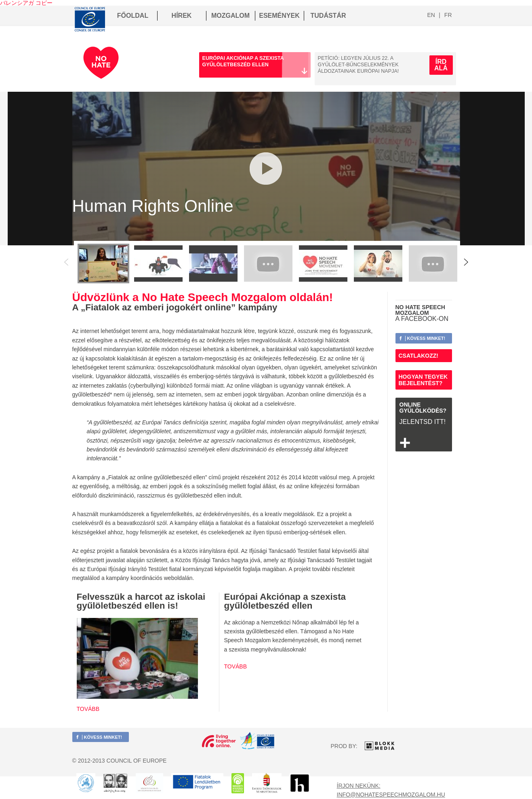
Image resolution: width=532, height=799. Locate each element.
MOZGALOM (230, 16)
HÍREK (182, 16)
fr (448, 15)
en (431, 15)
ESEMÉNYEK (279, 16)
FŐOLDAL (133, 16)
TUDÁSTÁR (328, 16)
